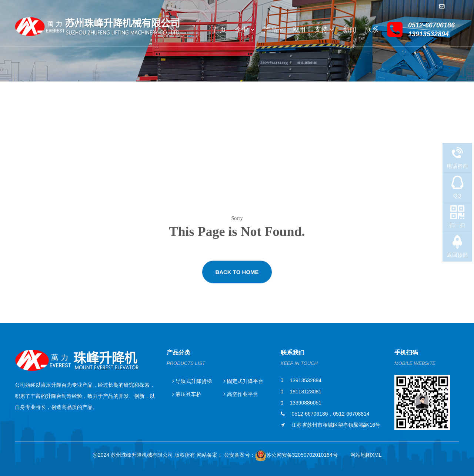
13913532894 (306, 380)
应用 (299, 30)
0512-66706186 (310, 414)
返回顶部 (457, 255)
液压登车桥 (187, 394)
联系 (372, 30)
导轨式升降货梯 (192, 381)
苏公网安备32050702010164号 (296, 456)
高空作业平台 (241, 394)
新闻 (350, 30)
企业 (245, 30)
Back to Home (237, 275)
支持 (324, 30)
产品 (273, 30)
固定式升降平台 (243, 381)
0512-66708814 (351, 414)
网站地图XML (366, 455)
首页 (220, 30)
